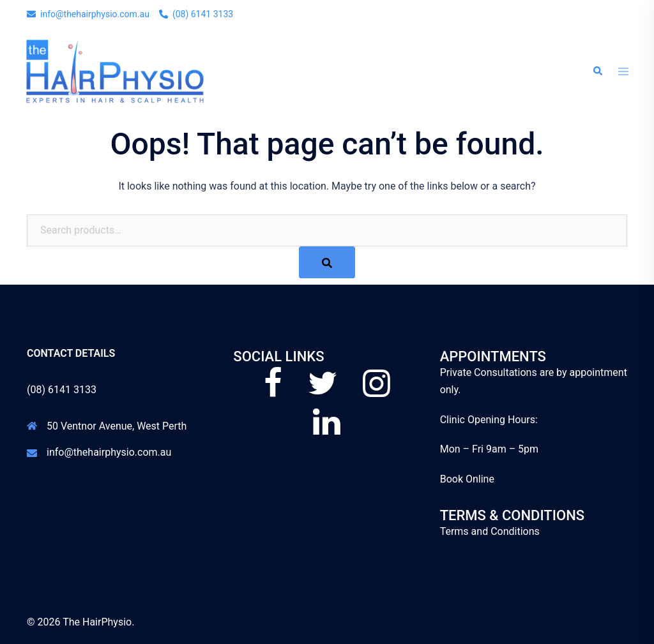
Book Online (467, 479)
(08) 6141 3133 (62, 390)
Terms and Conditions (490, 531)
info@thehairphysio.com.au (109, 452)
